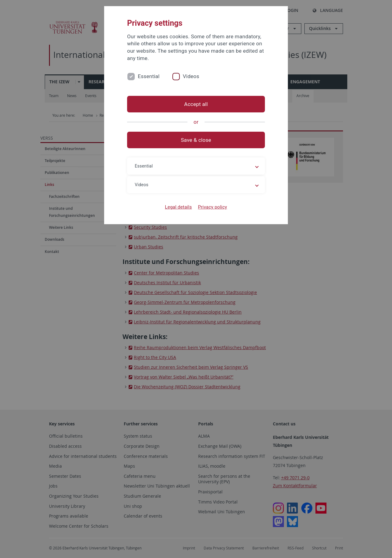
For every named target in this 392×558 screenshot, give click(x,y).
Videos (191, 76)
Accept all (196, 104)
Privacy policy (212, 207)
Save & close (196, 140)
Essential (149, 76)
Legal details (179, 207)
